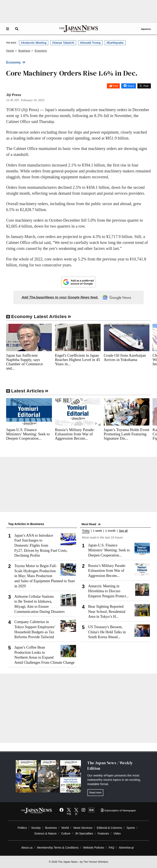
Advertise (126, 848)
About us (27, 848)
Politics (22, 828)
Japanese (146, 29)
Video (117, 833)
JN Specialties (84, 833)
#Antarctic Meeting (34, 43)
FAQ (111, 848)
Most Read (89, 524)
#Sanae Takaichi (63, 43)
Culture (66, 833)
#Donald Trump (90, 43)
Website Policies (94, 848)
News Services (83, 828)
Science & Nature (45, 833)
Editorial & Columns (109, 828)
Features (103, 833)
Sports (131, 828)
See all (123, 531)
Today (86, 531)
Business (51, 828)
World (65, 828)
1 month (110, 531)
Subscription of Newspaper (118, 810)
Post (116, 86)
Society (36, 828)
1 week (97, 531)
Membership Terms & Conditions (58, 848)
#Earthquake (115, 43)
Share (131, 86)
